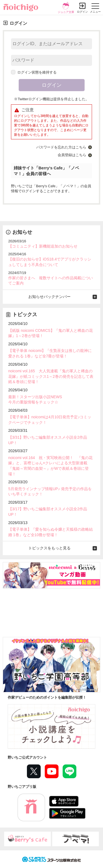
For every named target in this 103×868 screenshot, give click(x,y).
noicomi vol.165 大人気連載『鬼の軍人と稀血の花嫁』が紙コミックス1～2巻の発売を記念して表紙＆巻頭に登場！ (51, 376)
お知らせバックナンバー (49, 297)
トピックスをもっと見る (49, 548)
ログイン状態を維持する (34, 72)
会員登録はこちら (72, 155)
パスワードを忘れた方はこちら (61, 147)
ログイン (82, 12)
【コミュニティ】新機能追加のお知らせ (43, 246)
